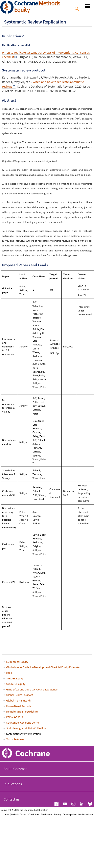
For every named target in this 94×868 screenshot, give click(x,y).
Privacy (57, 814)
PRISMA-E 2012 (15, 717)
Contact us (11, 799)
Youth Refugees (15, 739)
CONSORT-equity (16, 684)
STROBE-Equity (15, 678)
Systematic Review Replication (23, 734)
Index (7, 814)
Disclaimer (46, 814)
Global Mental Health (18, 701)
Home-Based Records (19, 706)
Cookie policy (69, 814)
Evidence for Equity (17, 662)
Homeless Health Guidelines (22, 712)
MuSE (9, 673)
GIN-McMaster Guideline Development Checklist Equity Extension (43, 667)
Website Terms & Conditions (25, 814)
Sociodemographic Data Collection (26, 728)
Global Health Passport (19, 695)
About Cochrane (16, 769)
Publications (13, 784)
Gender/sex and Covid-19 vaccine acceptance (32, 689)
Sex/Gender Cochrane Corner (23, 723)
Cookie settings (86, 814)
